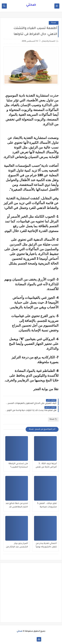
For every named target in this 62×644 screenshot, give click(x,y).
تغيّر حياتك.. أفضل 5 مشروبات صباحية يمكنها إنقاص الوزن (47, 505)
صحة (54, 23)
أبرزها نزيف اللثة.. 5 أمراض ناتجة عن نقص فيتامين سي (46, 466)
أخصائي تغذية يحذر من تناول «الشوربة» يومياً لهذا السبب (46, 545)
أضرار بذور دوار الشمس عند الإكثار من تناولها (17, 545)
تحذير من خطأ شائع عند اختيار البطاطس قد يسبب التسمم (17, 505)
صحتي (31, 5)
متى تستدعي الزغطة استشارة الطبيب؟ (18, 465)
